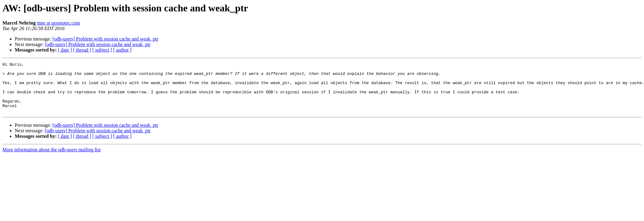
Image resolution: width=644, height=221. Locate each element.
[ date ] (65, 50)
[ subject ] (102, 50)
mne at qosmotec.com (59, 23)
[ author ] (122, 50)
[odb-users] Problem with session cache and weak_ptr (105, 39)
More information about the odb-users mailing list (52, 160)
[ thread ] (82, 50)
